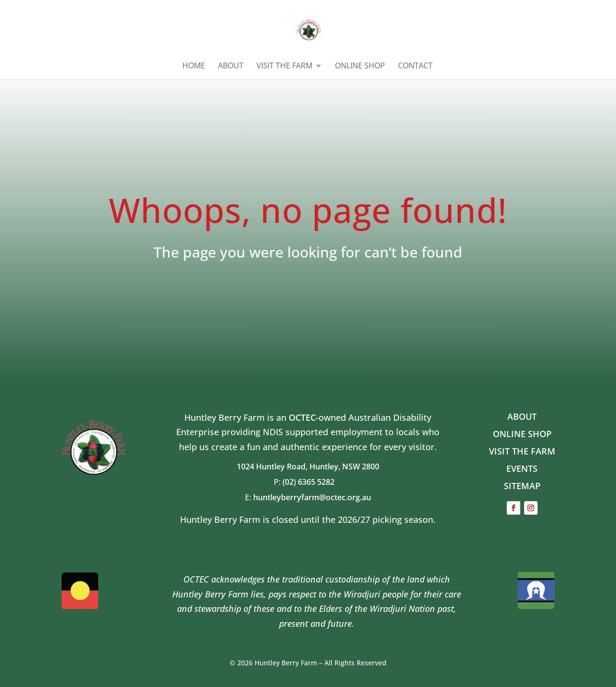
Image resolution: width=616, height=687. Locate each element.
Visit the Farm (284, 66)
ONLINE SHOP (360, 66)
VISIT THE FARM (522, 451)
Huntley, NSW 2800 (344, 467)
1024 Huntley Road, (273, 467)
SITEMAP (522, 486)
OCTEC (302, 417)
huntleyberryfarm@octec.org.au (312, 497)
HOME (194, 66)
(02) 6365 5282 (312, 482)
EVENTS (522, 468)
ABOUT (231, 66)
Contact (415, 66)
